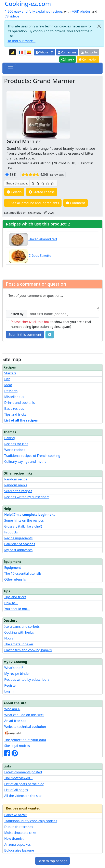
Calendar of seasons (20, 544)
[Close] (99, 26)
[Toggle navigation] (11, 68)
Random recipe (16, 479)
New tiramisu (14, 839)
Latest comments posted (23, 772)
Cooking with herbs (19, 632)
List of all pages (16, 790)
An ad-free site (15, 721)
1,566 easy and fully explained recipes (34, 11)
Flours (9, 638)
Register (11, 685)
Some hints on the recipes (24, 520)
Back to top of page (53, 861)
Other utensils (15, 579)
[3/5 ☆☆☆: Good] (43, 183)
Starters (10, 373)
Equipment (13, 568)
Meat (8, 385)
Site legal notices (17, 746)
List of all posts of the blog (24, 784)
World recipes (15, 450)
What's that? (14, 668)
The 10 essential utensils (23, 573)
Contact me (67, 52)
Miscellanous (14, 397)
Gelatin (14, 192)
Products (11, 532)
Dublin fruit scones (19, 827)
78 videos (12, 16)
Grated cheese (42, 192)
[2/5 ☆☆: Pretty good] (38, 183)
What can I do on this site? (24, 715)
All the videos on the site (23, 796)
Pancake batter (16, 815)
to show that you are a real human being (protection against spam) (51, 324)
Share (67, 59)
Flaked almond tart (43, 239)
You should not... (17, 609)
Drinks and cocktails (19, 403)
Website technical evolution (25, 727)
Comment (75, 203)
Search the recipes (18, 491)
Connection (88, 59)
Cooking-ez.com (28, 4)
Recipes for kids (16, 444)
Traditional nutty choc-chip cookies (31, 821)
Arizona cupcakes (17, 844)
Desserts (11, 391)
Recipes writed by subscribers (27, 497)
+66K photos (81, 11)
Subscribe (89, 52)
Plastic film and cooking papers (28, 650)
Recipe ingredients (18, 538)
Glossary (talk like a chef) (23, 526)
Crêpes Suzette (40, 256)
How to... (11, 603)
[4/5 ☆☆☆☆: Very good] (48, 183)
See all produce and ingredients (33, 203)
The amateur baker (19, 644)
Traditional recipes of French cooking (32, 456)
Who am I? (45, 52)
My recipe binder (17, 674)
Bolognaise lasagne (19, 850)
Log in (9, 691)
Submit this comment (25, 335)
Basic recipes (14, 409)
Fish (7, 379)
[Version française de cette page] (21, 52)
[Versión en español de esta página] (29, 52)
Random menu (16, 485)
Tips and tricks (15, 414)
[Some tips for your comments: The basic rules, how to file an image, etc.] (50, 335)
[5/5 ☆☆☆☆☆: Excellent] (52, 183)
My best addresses (18, 550)
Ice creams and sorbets (22, 626)
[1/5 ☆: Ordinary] (33, 183)
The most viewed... (18, 778)
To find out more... (21, 41)
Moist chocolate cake (20, 833)
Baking (10, 438)
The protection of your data (25, 740)
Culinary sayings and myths (25, 462)
